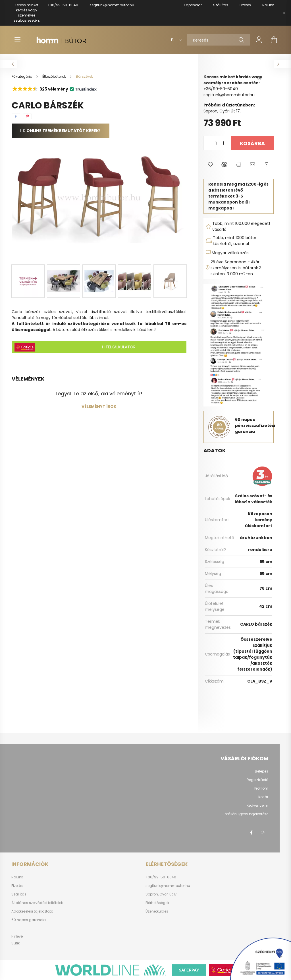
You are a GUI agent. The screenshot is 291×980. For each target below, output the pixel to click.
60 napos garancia (29, 920)
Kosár (263, 797)
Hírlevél (17, 936)
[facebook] (16, 116)
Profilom (261, 788)
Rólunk (17, 877)
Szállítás (19, 894)
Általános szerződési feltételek (37, 903)
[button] (54, 89)
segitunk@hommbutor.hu (112, 5)
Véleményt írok (99, 406)
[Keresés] (219, 40)
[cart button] (274, 40)
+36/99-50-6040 (63, 5)
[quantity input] (216, 143)
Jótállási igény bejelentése (245, 814)
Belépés (262, 771)
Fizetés (17, 886)
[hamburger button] (17, 40)
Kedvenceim (257, 806)
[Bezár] (284, 13)
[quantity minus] (208, 143)
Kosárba (252, 143)
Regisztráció (257, 780)
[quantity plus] (224, 143)
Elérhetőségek (157, 903)
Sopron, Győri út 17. (162, 894)
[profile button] (259, 40)
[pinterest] (27, 116)
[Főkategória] (22, 76)
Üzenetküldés (157, 911)
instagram (263, 833)
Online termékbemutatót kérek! (64, 131)
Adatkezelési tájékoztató (32, 911)
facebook (251, 833)
